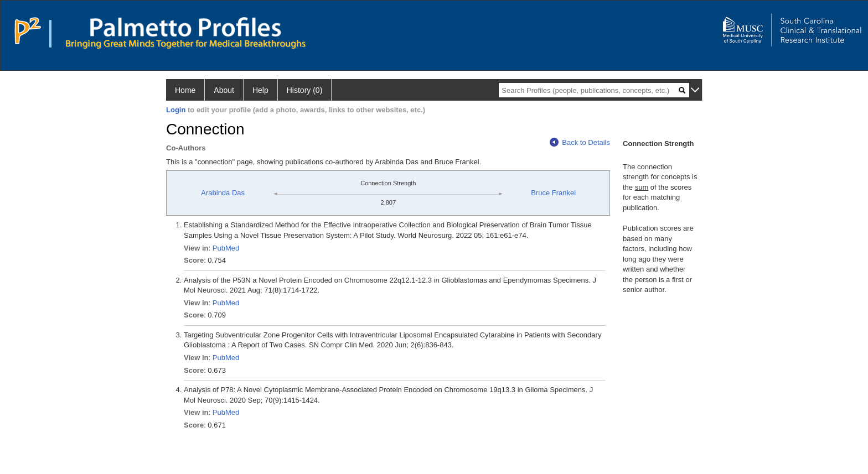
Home (185, 90)
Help (260, 90)
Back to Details (580, 142)
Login (176, 110)
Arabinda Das (223, 193)
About (224, 90)
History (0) (305, 90)
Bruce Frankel (553, 193)
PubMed (226, 248)
